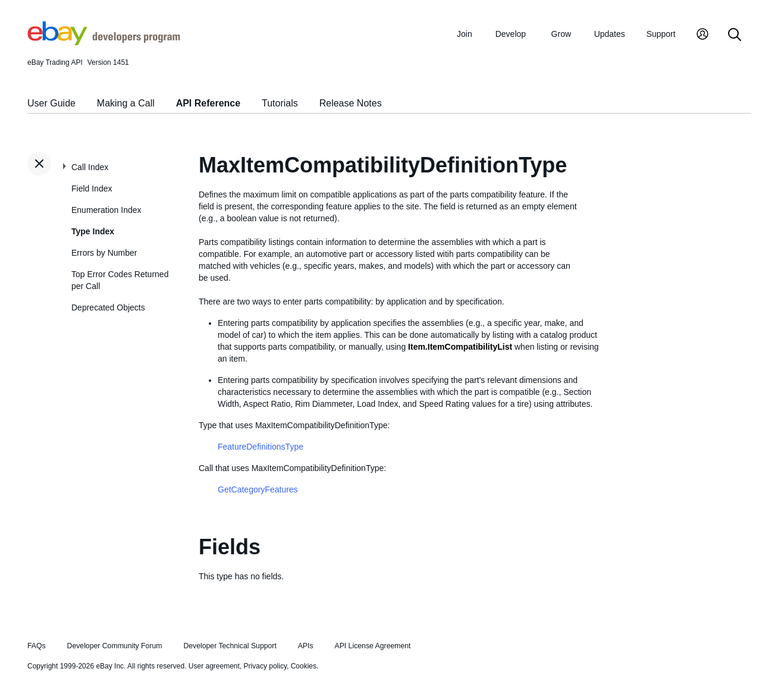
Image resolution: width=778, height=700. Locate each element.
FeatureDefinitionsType (261, 447)
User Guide (51, 103)
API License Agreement (372, 646)
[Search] (735, 35)
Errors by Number (104, 253)
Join (465, 34)
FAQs (37, 646)
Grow (561, 34)
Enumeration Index (106, 210)
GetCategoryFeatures (258, 489)
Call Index (90, 167)
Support (661, 34)
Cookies (304, 666)
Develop (511, 34)
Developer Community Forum (115, 646)
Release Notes (351, 103)
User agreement (214, 666)
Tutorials (280, 103)
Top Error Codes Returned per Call (120, 280)
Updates (610, 34)
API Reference (208, 103)
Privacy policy (265, 666)
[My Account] (702, 35)
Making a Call (126, 103)
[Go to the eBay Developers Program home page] (104, 42)
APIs (306, 646)
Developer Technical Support (230, 646)
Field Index (92, 189)
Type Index (93, 231)
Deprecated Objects (108, 307)
